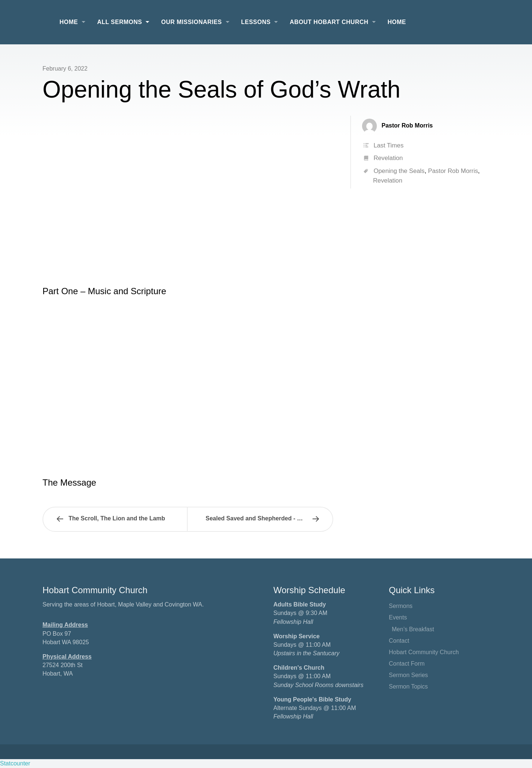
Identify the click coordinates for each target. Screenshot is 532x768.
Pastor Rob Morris (453, 171)
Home (69, 22)
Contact (399, 641)
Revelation (388, 158)
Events (398, 617)
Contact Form (407, 664)
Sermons (401, 606)
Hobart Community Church (424, 652)
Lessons (256, 22)
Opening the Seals (399, 171)
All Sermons (120, 22)
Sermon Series (409, 675)
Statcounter (15, 763)
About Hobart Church (329, 22)
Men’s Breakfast (413, 629)
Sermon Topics (409, 687)
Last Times (388, 145)
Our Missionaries (191, 22)
